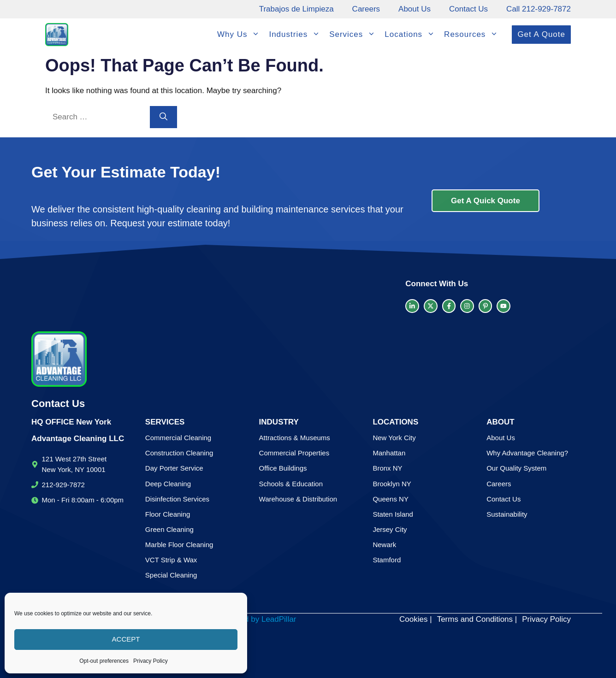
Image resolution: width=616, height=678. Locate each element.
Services (355, 35)
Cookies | (416, 619)
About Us (415, 9)
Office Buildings (283, 468)
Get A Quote (541, 34)
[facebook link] (449, 306)
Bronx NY (387, 468)
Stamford (387, 560)
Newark (384, 545)
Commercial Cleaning (178, 438)
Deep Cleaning (168, 484)
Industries (297, 35)
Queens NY (391, 499)
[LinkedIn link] (412, 306)
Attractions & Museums (295, 438)
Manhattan (389, 453)
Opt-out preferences (104, 661)
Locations (412, 35)
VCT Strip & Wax (171, 560)
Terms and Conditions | (477, 619)
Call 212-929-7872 (539, 9)
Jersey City (390, 529)
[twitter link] (431, 306)
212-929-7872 (63, 485)
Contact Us (468, 9)
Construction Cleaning (179, 453)
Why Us (241, 35)
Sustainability (507, 514)
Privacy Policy (151, 661)
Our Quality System (516, 468)
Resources (473, 35)
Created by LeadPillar (258, 619)
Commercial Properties (294, 453)
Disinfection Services (177, 499)
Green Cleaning (169, 529)
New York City (394, 438)
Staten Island (393, 514)
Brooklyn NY (392, 484)
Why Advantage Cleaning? (527, 453)
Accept (126, 639)
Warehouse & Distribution (298, 499)
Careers (366, 9)
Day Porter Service (174, 468)
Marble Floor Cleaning (179, 545)
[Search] (163, 117)
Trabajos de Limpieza (296, 9)
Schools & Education (291, 484)
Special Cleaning (171, 575)
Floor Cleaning (168, 514)
